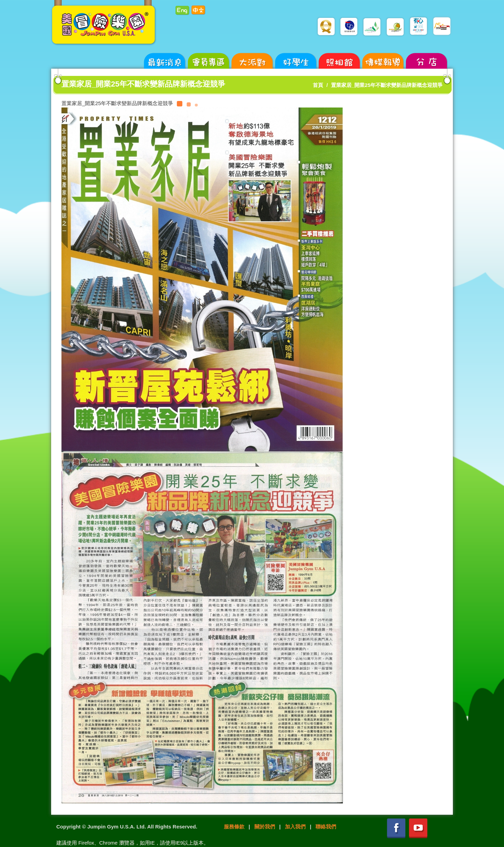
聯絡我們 (326, 827)
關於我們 (265, 827)
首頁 (318, 85)
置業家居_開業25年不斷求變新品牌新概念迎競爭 (387, 85)
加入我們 (295, 827)
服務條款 (234, 827)
